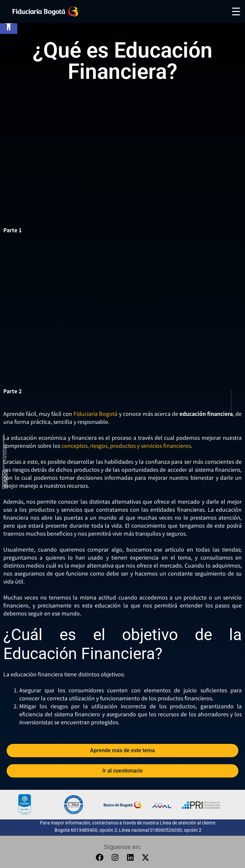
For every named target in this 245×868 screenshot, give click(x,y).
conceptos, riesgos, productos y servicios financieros (126, 445)
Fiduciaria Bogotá (95, 414)
